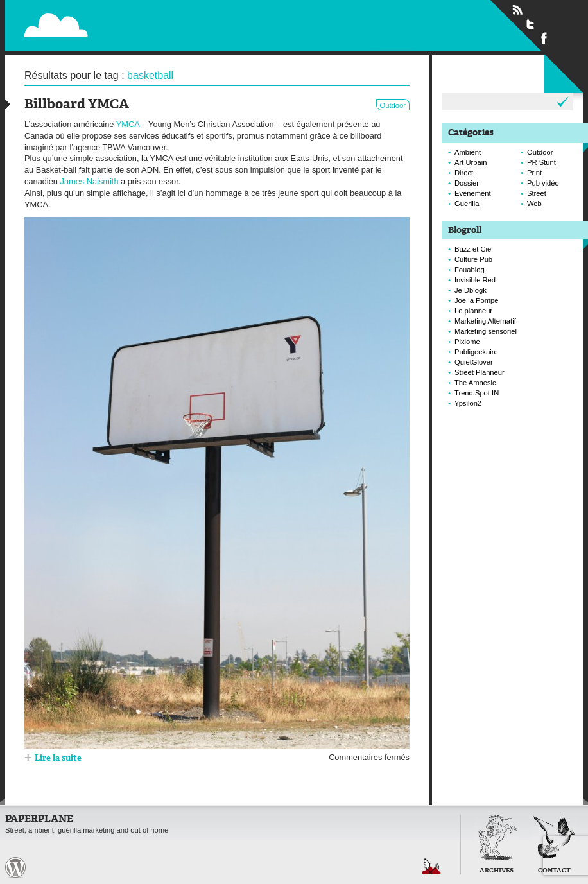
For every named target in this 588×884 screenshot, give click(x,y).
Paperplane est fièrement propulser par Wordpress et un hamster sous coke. (15, 867)
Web (534, 204)
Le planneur (473, 311)
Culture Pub (473, 259)
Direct (464, 173)
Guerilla (467, 204)
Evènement (473, 193)
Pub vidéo (543, 183)
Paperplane (134, 18)
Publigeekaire (476, 352)
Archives (497, 871)
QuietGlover (474, 362)
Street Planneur (480, 372)
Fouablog (470, 270)
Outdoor (393, 105)
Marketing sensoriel (486, 331)
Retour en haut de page (431, 866)
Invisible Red (475, 280)
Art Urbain (471, 162)
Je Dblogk (471, 290)
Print (534, 173)
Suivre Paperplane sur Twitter (531, 24)
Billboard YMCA (77, 105)
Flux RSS (517, 10)
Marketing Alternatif (485, 321)
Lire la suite (58, 758)
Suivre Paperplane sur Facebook (544, 37)
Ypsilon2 (468, 403)
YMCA (128, 124)
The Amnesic (475, 383)
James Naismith (91, 181)
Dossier (467, 183)
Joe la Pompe (476, 300)
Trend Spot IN (477, 393)
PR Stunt (541, 162)
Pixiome (467, 342)
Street (537, 193)
